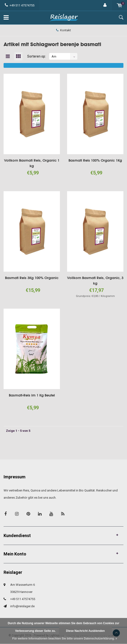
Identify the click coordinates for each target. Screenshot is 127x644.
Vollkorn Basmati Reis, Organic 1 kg (32, 163)
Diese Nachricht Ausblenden (85, 631)
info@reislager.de (22, 606)
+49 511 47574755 (20, 5)
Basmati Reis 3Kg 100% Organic (32, 278)
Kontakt (63, 30)
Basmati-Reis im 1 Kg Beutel (32, 395)
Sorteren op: (37, 57)
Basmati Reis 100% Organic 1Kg (95, 161)
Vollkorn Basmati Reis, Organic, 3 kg (95, 281)
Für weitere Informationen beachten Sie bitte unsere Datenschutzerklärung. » (65, 639)
